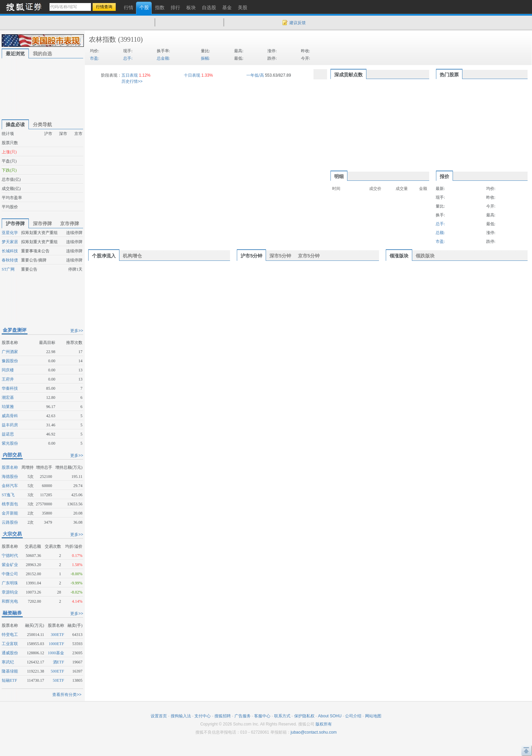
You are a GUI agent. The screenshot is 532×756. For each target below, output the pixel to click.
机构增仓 (132, 256)
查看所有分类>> (67, 695)
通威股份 (10, 653)
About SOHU (330, 716)
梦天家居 (10, 242)
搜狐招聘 (223, 716)
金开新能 (10, 513)
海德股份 (10, 477)
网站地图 (373, 716)
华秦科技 (10, 388)
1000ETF (56, 644)
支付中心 (203, 716)
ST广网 (8, 269)
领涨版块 (399, 256)
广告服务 (243, 716)
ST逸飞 (8, 495)
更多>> (77, 331)
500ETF (58, 671)
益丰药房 (10, 425)
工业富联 (10, 644)
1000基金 (56, 653)
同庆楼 (8, 370)
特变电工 (10, 635)
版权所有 (324, 724)
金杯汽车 (10, 486)
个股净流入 (104, 256)
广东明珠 (10, 583)
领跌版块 (425, 256)
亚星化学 (10, 233)
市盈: (94, 58)
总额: (440, 233)
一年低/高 (255, 75)
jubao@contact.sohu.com (314, 732)
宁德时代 (10, 556)
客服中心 (262, 716)
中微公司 (10, 574)
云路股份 (10, 522)
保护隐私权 (304, 716)
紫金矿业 (10, 565)
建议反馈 (298, 23)
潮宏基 (8, 398)
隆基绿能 (10, 671)
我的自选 (42, 54)
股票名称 (10, 467)
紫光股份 (10, 443)
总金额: (163, 58)
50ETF (59, 680)
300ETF (58, 635)
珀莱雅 (8, 407)
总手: (128, 58)
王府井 (8, 379)
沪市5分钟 (251, 256)
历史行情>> (132, 81)
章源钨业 (10, 592)
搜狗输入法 (181, 716)
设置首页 (159, 716)
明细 (339, 176)
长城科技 (10, 251)
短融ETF (9, 680)
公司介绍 (353, 716)
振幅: (205, 58)
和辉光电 (10, 601)
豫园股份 (10, 361)
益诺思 (8, 434)
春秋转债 (10, 260)
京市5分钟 (309, 256)
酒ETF (59, 662)
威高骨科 (10, 416)
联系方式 (282, 716)
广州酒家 (10, 352)
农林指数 (102, 39)
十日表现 (192, 75)
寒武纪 (8, 662)
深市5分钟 (280, 256)
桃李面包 (10, 504)
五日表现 (130, 75)
